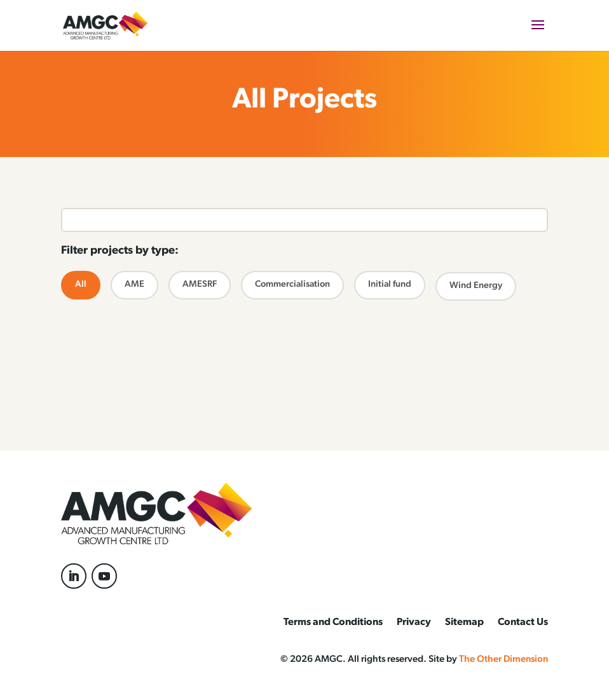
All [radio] (85, 284)
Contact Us (523, 623)
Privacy (414, 623)
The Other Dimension (503, 660)
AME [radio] (134, 284)
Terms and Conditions (333, 623)
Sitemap (464, 623)
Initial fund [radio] (390, 284)
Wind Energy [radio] (476, 285)
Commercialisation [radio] (292, 284)
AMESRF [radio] (200, 284)
